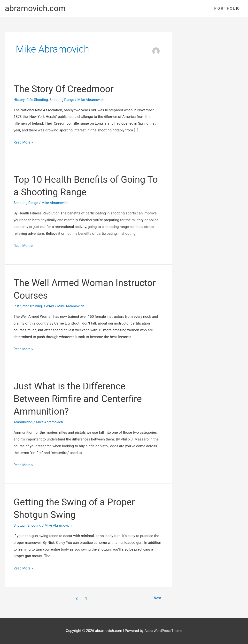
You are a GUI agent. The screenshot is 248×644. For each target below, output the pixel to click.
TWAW (50, 306)
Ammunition (23, 422)
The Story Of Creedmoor (66, 89)
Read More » (24, 143)
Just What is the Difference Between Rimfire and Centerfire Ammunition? (80, 399)
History (19, 100)
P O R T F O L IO (227, 9)
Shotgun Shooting (28, 526)
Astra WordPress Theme (163, 631)
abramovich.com (36, 9)
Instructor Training (28, 306)
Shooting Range (63, 100)
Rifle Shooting (38, 100)
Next (159, 598)
